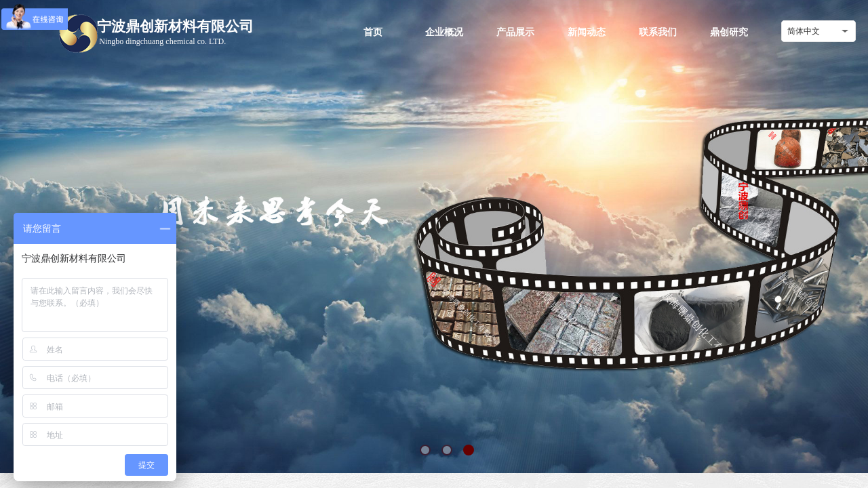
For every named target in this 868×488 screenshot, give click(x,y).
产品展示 (515, 32)
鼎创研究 (729, 32)
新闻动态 (587, 32)
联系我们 (658, 32)
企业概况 (444, 32)
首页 (373, 32)
